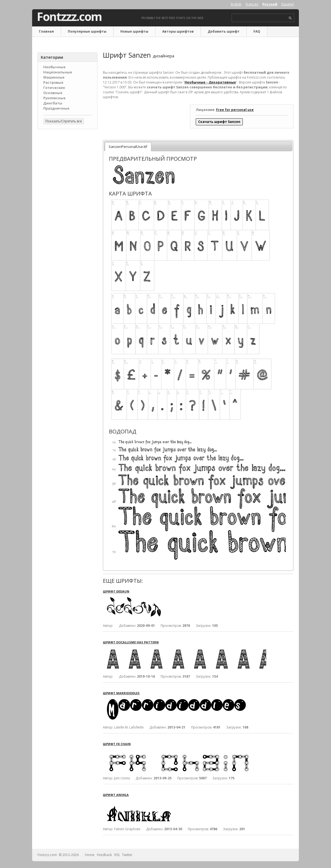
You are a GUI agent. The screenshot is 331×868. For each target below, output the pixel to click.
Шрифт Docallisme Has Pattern (131, 642)
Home (90, 855)
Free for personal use (235, 110)
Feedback (104, 855)
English (236, 4)
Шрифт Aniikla (116, 795)
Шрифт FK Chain (117, 744)
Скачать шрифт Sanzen (219, 122)
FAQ (257, 31)
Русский (270, 4)
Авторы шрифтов (178, 31)
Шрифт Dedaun (116, 591)
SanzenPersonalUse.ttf (128, 147)
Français (252, 4)
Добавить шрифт (224, 31)
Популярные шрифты (87, 31)
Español (288, 4)
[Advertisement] (68, 221)
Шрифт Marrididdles (121, 693)
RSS (117, 855)
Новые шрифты (134, 31)
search (290, 18)
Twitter (127, 855)
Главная (46, 31)
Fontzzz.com (69, 17)
